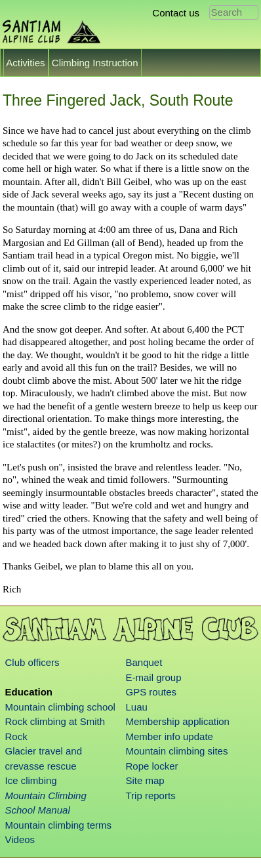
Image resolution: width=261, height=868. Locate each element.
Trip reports (151, 796)
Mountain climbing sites (177, 751)
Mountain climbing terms (59, 825)
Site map (145, 780)
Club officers (32, 662)
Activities (26, 63)
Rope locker (152, 766)
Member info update (170, 736)
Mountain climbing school (60, 707)
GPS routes (151, 692)
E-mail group (154, 677)
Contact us (176, 13)
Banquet (144, 662)
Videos (20, 839)
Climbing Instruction (95, 63)
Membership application (178, 721)
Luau (137, 707)
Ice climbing (31, 780)
